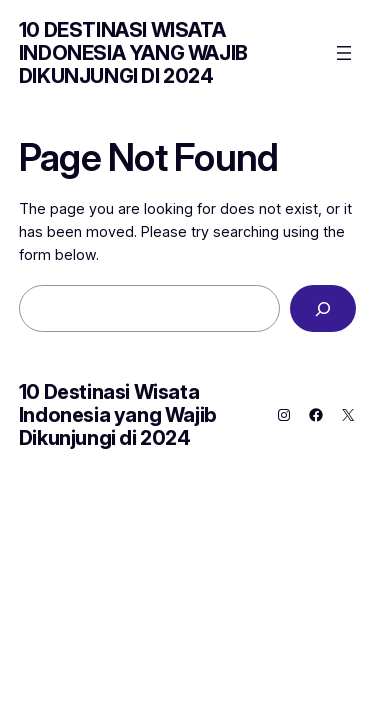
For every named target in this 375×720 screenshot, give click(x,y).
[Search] (323, 308)
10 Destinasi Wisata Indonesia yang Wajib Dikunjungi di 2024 (133, 53)
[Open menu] (344, 53)
